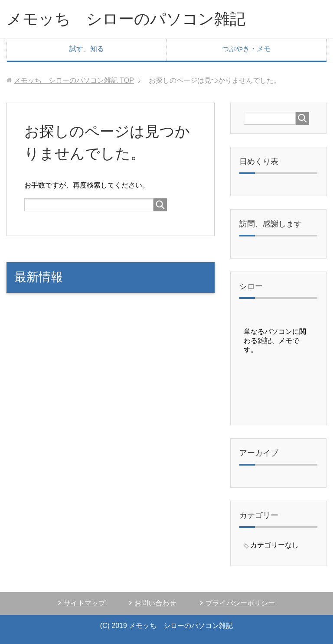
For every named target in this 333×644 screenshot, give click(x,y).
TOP (74, 80)
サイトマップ (85, 603)
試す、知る (87, 49)
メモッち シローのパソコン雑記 (126, 19)
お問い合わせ (155, 603)
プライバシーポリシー (240, 603)
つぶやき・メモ (246, 49)
